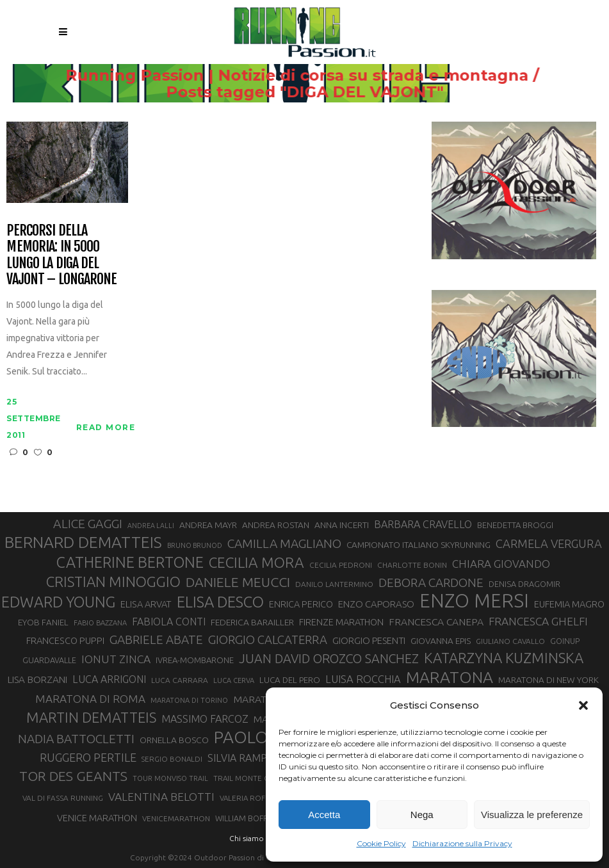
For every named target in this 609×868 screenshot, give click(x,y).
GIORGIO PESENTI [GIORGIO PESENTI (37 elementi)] (369, 640)
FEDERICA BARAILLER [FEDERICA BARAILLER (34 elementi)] (252, 622)
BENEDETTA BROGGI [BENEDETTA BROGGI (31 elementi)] (515, 525)
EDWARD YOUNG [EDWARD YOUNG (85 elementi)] (58, 602)
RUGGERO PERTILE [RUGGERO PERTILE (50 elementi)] (88, 757)
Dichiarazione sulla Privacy (462, 843)
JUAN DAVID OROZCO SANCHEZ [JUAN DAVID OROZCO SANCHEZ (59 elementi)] (329, 659)
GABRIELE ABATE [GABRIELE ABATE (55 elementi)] (156, 639)
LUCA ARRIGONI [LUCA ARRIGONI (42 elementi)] (109, 679)
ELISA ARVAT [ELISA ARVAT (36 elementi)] (146, 604)
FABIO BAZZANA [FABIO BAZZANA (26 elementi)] (100, 623)
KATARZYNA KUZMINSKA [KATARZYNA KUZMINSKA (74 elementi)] (504, 658)
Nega (422, 815)
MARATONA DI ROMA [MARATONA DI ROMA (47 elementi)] (90, 699)
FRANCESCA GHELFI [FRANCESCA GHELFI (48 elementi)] (538, 621)
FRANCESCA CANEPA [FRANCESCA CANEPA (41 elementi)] (436, 622)
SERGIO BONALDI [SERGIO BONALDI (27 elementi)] (172, 759)
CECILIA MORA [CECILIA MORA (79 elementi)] (256, 562)
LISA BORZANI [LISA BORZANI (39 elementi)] (37, 679)
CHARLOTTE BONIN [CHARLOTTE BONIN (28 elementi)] (412, 565)
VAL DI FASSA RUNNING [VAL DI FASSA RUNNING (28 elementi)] (63, 798)
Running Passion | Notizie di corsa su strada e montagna (281, 76)
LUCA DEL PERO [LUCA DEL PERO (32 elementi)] (290, 680)
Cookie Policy (381, 843)
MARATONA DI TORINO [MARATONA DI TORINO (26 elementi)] (189, 700)
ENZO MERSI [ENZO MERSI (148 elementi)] (474, 601)
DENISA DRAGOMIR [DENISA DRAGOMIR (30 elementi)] (524, 584)
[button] (583, 705)
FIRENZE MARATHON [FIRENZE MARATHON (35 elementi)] (341, 622)
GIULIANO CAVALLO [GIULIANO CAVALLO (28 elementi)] (510, 641)
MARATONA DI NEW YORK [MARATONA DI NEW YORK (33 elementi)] (548, 680)
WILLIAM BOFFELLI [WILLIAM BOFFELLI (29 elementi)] (248, 818)
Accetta (324, 815)
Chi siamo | (248, 838)
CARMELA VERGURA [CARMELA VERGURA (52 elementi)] (549, 543)
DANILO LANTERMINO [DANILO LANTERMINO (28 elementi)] (334, 584)
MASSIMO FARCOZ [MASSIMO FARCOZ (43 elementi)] (205, 719)
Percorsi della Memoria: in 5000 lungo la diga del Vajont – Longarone (61, 254)
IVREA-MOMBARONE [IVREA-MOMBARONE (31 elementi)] (195, 660)
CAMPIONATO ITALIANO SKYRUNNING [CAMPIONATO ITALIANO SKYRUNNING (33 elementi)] (418, 545)
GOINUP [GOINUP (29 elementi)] (565, 641)
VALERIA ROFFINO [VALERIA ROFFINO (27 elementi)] (251, 798)
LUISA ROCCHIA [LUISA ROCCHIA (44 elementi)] (363, 679)
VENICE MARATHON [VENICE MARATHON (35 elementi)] (97, 818)
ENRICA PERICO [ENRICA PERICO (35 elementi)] (301, 604)
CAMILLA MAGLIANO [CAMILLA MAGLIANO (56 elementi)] (284, 543)
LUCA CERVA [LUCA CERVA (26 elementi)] (234, 680)
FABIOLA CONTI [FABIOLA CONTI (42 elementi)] (169, 622)
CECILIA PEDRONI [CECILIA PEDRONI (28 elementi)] (341, 565)
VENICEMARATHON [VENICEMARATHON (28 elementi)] (176, 818)
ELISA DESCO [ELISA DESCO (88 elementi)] (220, 602)
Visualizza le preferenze (532, 815)
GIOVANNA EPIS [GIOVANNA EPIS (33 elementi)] (441, 641)
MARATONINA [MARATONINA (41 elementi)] (265, 699)
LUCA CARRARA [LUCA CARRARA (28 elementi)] (180, 680)
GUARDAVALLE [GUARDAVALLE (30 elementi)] (49, 660)
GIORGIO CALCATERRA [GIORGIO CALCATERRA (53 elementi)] (268, 640)
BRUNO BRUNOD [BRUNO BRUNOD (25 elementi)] (195, 545)
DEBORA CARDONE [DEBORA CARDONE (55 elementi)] (431, 583)
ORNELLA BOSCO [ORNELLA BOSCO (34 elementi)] (174, 740)
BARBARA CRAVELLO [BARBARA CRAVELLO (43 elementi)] (423, 524)
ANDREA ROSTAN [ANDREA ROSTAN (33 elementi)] (276, 525)
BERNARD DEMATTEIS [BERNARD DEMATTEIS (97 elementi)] (83, 542)
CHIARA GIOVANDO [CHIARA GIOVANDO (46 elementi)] (501, 564)
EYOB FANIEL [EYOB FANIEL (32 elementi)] (43, 623)
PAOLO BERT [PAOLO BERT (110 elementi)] (263, 737)
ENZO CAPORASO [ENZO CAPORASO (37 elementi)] (376, 604)
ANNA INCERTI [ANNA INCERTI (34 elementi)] (342, 525)
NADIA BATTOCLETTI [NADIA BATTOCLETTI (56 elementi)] (76, 739)
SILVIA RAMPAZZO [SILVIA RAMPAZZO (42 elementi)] (250, 758)
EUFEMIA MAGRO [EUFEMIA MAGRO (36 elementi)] (569, 604)
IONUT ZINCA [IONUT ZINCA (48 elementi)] (116, 659)
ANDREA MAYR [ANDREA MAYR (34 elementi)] (208, 525)
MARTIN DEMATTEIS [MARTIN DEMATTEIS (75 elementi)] (91, 717)
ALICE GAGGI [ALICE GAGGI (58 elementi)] (88, 524)
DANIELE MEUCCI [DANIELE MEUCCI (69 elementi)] (238, 582)
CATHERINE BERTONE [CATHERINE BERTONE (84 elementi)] (130, 562)
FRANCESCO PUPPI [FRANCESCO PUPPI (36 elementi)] (65, 640)
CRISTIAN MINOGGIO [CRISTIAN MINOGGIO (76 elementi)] (113, 582)
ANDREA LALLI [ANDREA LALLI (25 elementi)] (151, 526)
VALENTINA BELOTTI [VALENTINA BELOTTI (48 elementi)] (161, 797)
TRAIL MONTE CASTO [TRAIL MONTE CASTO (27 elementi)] (250, 778)
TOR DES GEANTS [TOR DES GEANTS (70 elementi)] (73, 776)
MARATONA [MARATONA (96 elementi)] (450, 677)
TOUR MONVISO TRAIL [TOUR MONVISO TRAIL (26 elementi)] (170, 778)
